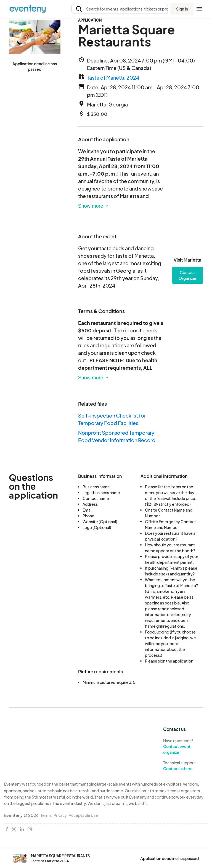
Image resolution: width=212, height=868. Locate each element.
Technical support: (185, 766)
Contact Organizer (188, 275)
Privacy (60, 815)
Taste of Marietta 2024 (113, 78)
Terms (46, 815)
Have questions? (185, 746)
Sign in (182, 9)
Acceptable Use (83, 815)
